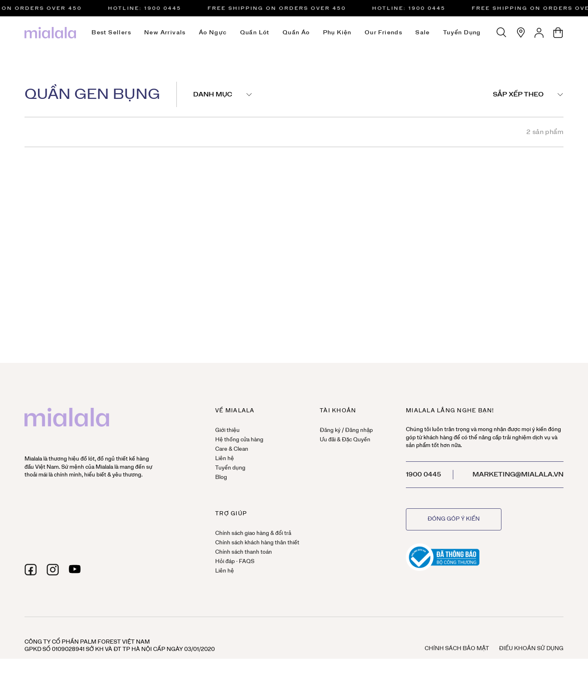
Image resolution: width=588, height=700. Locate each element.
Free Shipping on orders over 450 (280, 8)
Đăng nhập (359, 431)
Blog (221, 477)
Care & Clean (232, 449)
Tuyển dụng (462, 33)
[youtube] (75, 570)
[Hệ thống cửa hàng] (521, 33)
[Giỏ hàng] (558, 33)
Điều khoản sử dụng (531, 649)
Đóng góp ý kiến (454, 519)
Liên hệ (225, 459)
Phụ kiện (337, 33)
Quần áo (296, 33)
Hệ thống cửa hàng (239, 440)
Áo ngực (213, 33)
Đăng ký (330, 431)
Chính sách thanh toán (244, 552)
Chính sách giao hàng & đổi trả (253, 533)
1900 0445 (423, 474)
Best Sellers (111, 33)
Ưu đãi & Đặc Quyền (345, 440)
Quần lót (255, 33)
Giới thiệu (227, 431)
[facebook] (31, 570)
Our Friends (383, 33)
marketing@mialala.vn (518, 474)
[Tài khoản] (539, 33)
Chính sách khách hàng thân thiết (257, 543)
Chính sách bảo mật (457, 649)
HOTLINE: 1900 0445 (148, 8)
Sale (423, 33)
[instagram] (53, 570)
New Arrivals (165, 33)
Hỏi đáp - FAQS (235, 562)
